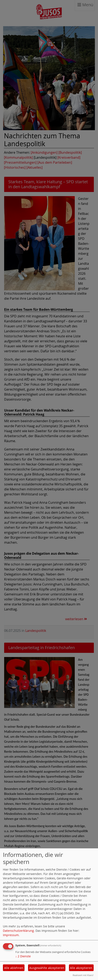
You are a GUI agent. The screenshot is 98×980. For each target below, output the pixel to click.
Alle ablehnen (14, 968)
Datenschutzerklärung (18, 931)
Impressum (11, 935)
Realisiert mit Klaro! (83, 975)
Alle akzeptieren (81, 968)
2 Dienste (23, 956)
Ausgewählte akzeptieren (47, 968)
